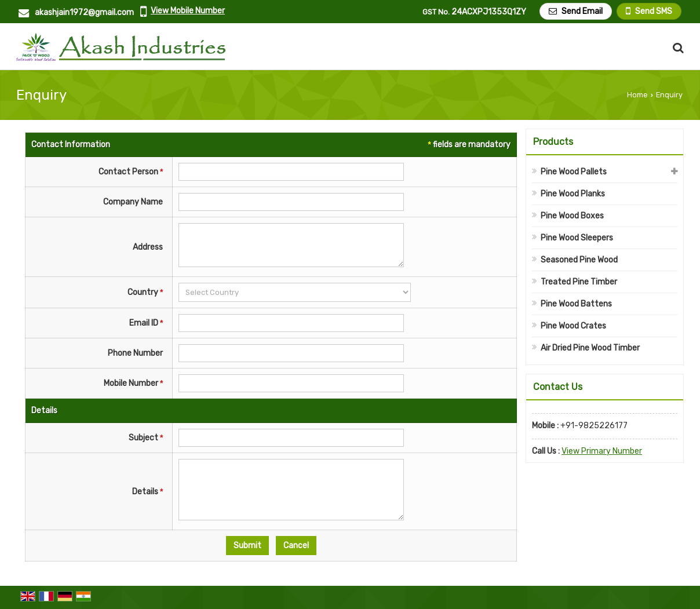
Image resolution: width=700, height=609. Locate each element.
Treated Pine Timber (579, 282)
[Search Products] (677, 48)
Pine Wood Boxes (572, 216)
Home (637, 95)
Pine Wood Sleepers (577, 238)
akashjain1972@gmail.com (84, 12)
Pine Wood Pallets (574, 172)
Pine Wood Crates (573, 326)
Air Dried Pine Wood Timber (590, 348)
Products (553, 142)
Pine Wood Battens (576, 304)
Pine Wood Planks (573, 194)
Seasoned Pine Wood (579, 260)
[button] (188, 11)
